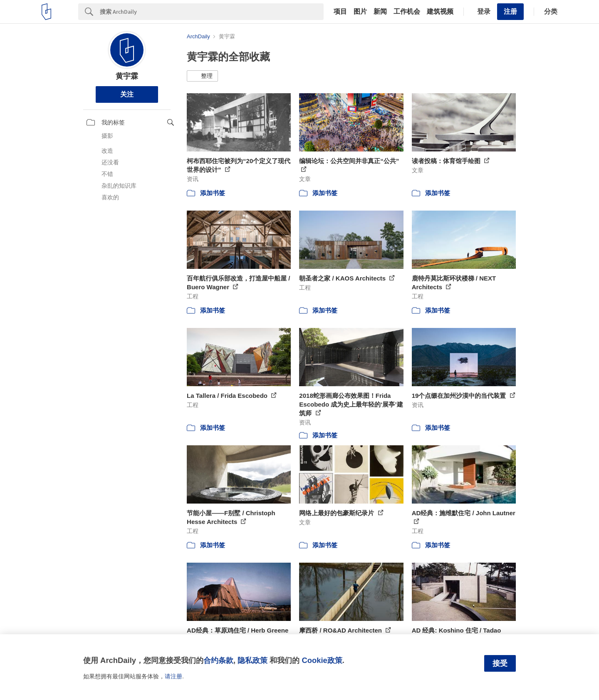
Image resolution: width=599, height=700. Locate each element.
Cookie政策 (322, 660)
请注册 (173, 676)
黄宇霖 (127, 76)
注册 (510, 11)
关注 (127, 94)
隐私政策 (252, 660)
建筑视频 (440, 12)
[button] (202, 76)
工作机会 (407, 12)
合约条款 (218, 660)
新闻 (380, 12)
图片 (360, 12)
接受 (500, 663)
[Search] (212, 12)
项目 (340, 12)
